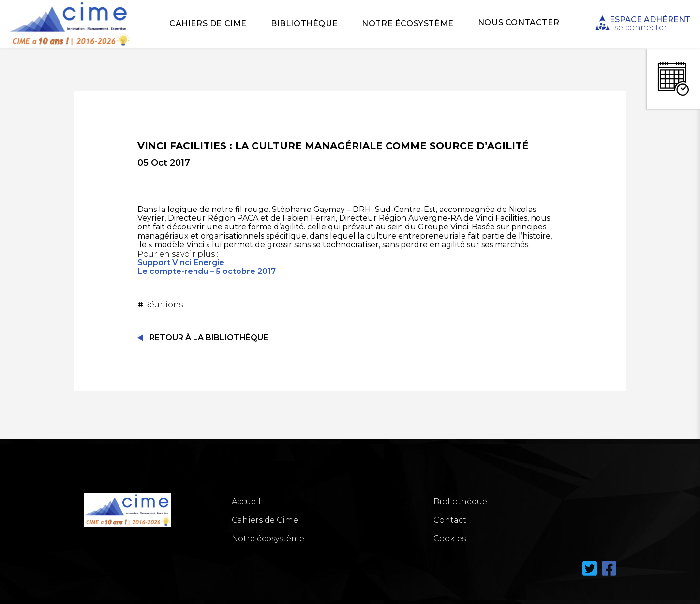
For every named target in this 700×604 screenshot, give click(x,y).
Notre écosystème (408, 23)
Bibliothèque (304, 23)
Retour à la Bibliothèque (209, 338)
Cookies (450, 538)
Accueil (246, 502)
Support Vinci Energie (181, 263)
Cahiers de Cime (208, 23)
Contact (450, 520)
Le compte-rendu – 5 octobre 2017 (207, 271)
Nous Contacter (519, 23)
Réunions (161, 305)
